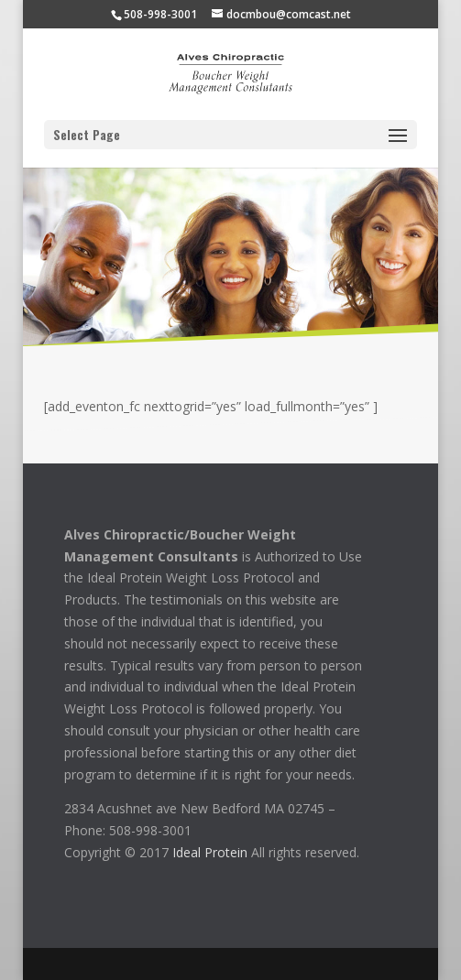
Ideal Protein (210, 852)
